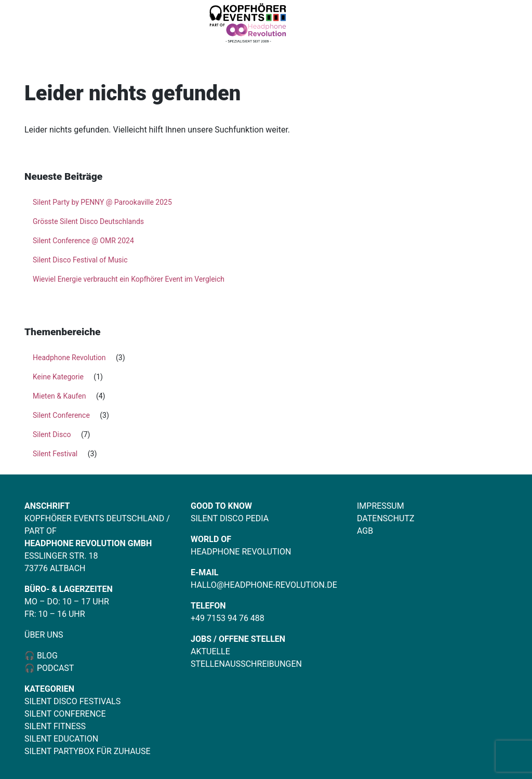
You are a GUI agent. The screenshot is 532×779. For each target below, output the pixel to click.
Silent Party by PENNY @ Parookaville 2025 (102, 202)
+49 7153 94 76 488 (228, 618)
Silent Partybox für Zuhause (88, 751)
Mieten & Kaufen (59, 396)
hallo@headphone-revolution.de (264, 585)
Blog (46, 656)
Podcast (56, 668)
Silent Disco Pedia (230, 518)
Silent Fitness (55, 726)
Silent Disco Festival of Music (80, 260)
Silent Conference (61, 415)
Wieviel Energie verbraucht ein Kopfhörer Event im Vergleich (129, 279)
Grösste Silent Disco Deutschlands (88, 221)
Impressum (381, 506)
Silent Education (61, 739)
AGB (365, 531)
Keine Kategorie (58, 377)
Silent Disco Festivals (72, 701)
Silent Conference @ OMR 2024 (83, 241)
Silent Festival (55, 454)
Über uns (44, 635)
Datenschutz (386, 518)
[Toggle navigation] (507, 24)
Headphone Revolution (69, 358)
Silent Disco (52, 434)
